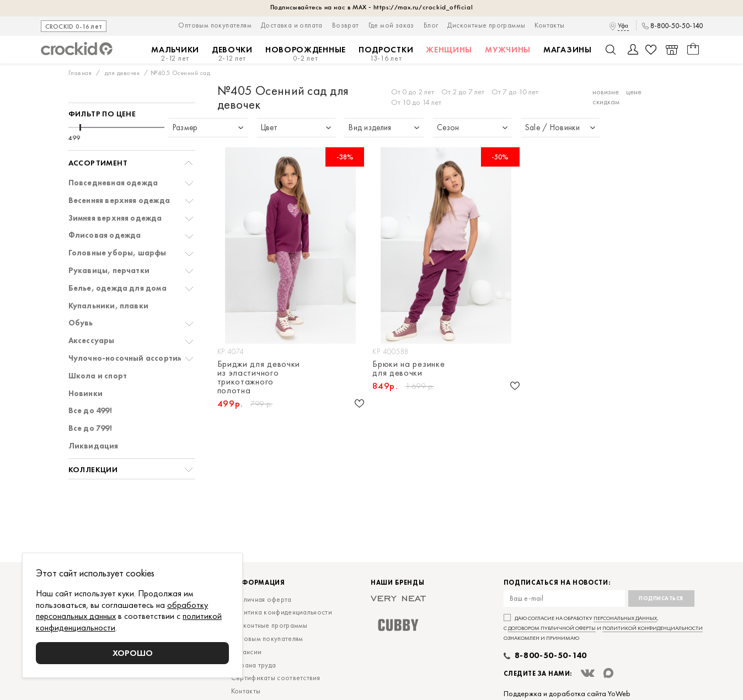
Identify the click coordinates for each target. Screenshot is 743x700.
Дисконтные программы (486, 25)
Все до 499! (90, 411)
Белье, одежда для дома (117, 288)
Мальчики (175, 54)
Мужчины (508, 50)
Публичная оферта (261, 599)
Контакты (549, 25)
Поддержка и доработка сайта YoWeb (567, 693)
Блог (431, 25)
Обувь (81, 323)
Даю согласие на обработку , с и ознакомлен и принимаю (603, 628)
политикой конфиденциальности (653, 628)
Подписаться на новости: (557, 583)
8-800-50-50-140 (677, 26)
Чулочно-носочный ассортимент (132, 358)
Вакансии (246, 652)
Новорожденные (306, 54)
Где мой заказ (391, 25)
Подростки (386, 54)
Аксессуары (92, 341)
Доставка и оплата (292, 25)
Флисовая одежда (105, 235)
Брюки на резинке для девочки (408, 368)
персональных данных (625, 618)
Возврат (346, 25)
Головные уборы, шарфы (117, 253)
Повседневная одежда (113, 183)
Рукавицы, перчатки (109, 271)
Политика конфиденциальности (282, 612)
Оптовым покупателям (215, 25)
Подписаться (661, 598)
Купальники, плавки (109, 306)
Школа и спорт (98, 376)
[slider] (80, 127)
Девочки (232, 54)
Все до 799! (90, 428)
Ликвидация (93, 446)
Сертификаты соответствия (276, 678)
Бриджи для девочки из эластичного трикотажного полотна (259, 377)
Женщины (449, 50)
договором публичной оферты (552, 628)
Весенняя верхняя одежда (119, 201)
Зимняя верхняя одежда (115, 218)
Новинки (85, 394)
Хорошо (133, 653)
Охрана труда (254, 665)
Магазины (568, 50)
